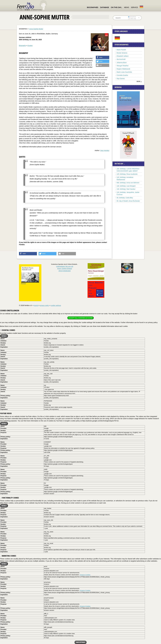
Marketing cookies (8, 556)
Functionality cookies (9, 498)
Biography (23, 46)
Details (4, 336)
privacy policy (44, 305)
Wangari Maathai (122, 66)
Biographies (93, 7)
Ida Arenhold (121, 59)
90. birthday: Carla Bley (125, 198)
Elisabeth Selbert (123, 56)
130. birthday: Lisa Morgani (126, 186)
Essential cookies (8, 330)
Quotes (30, 46)
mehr (138, 81)
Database (104, 7)
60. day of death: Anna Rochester (128, 201)
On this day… (116, 7)
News (127, 7)
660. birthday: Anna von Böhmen (128, 183)
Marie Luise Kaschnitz (124, 72)
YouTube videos (6, 413)
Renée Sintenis (122, 53)
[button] (103, 57)
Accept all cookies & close (80, 318)
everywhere (132, 17)
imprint (36, 305)
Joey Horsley (105, 150)
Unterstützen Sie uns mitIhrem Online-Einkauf (65, 269)
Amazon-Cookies (85, 575)
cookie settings (56, 305)
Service (134, 7)
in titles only (132, 19)
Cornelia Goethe (122, 75)
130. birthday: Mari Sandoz (126, 189)
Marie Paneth (121, 50)
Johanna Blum (122, 63)
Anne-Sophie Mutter (36, 29)
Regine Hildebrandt (123, 69)
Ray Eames (121, 79)
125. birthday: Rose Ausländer (127, 174)
